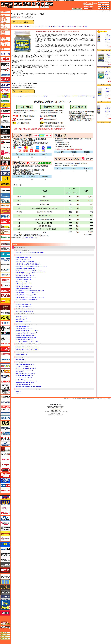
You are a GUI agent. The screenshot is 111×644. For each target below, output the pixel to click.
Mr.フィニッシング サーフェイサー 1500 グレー (26, 294)
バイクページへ (5, 25)
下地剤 (86, 26)
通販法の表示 (5, 639)
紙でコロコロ (5, 196)
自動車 (16, 4)
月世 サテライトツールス (5, 222)
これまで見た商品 (77, 9)
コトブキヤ (5, 237)
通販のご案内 (5, 635)
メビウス (5, 534)
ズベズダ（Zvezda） (5, 301)
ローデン (5, 613)
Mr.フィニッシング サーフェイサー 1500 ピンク (26, 300)
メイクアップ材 (23, 362)
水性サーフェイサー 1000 (21, 281)
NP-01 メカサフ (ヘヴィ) (21, 316)
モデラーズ (5, 544)
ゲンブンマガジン (5, 227)
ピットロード (5, 402)
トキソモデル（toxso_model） (5, 339)
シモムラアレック (5, 275)
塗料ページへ (5, 38)
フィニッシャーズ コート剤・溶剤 (32, 389)
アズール (5, 85)
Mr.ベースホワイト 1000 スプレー (23, 304)
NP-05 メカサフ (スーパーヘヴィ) (23, 322)
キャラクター (25, 4)
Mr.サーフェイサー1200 (21, 26)
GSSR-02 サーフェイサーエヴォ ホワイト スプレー (27, 348)
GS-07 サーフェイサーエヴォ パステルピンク (26, 334)
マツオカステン (5, 508)
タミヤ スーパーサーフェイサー (23, 366)
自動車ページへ (5, 22)
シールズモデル (5, 259)
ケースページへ (5, 45)
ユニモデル (5, 577)
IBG (5, 64)
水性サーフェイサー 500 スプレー (23, 280)
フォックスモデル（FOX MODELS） (5, 423)
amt (5, 153)
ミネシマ (5, 518)
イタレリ (5, 116)
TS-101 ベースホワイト (21, 360)
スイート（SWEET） (5, 280)
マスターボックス (5, 502)
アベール (5, 95)
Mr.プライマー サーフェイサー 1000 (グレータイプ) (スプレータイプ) (31, 267)
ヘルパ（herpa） (5, 459)
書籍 (51, 4)
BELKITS (5, 454)
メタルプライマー (20, 372)
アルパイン (5, 101)
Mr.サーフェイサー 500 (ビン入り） (24, 289)
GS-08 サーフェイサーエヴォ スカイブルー (25, 336)
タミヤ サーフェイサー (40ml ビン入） (24, 376)
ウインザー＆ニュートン (5, 121)
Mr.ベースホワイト (26, 302)
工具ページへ (5, 40)
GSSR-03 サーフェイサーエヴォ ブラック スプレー (27, 350)
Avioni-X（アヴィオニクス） (5, 69)
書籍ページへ (5, 49)
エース (5, 158)
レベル (5, 608)
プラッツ (5, 439)
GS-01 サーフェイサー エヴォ (22, 327)
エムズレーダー (5, 623)
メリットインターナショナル (5, 539)
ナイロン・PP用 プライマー (22, 379)
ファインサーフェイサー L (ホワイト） (24, 370)
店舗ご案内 (5, 633)
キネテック (5, 206)
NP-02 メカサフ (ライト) (21, 318)
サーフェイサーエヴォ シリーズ (29, 324)
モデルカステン (5, 554)
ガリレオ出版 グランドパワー (5, 211)
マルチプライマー (20, 393)
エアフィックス (5, 142)
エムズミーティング (5, 627)
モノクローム (5, 560)
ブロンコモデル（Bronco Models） (5, 444)
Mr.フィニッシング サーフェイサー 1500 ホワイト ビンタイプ (30, 298)
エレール (5, 179)
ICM (5, 59)
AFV (5, 15)
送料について (5, 637)
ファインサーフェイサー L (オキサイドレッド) (26, 381)
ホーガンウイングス (5, 465)
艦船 (11, 4)
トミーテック (5, 344)
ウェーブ (5, 127)
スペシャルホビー (5, 296)
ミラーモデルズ (5, 528)
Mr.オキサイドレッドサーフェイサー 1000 (25, 269)
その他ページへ (5, 34)
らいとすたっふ (5, 592)
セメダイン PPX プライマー (22, 355)
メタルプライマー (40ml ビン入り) (23, 385)
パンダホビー (5, 387)
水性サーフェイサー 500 (21, 285)
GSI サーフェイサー (57, 26)
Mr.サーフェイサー (22, 16)
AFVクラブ (5, 147)
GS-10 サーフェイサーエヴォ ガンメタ (24, 339)
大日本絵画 (5, 313)
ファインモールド (5, 408)
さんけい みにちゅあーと (5, 249)
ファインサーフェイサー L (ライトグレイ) (25, 374)
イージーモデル (5, 106)
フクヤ (5, 428)
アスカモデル (5, 90)
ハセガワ (5, 366)
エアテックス (5, 137)
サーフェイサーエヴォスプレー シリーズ (31, 344)
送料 (104, 5)
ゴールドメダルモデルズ (5, 232)
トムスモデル (5, 349)
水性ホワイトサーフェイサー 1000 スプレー (26, 276)
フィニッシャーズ (20, 389)
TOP (7, 7)
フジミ (5, 434)
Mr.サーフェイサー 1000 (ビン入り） (24, 287)
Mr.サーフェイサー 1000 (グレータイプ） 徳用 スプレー (28, 265)
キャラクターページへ (5, 29)
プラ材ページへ (5, 43)
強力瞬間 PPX (24, 352)
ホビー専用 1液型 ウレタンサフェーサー (25, 311)
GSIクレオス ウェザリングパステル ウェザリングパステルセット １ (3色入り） (30, 96)
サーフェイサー (79, 26)
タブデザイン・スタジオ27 (5, 318)
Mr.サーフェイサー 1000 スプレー (23, 258)
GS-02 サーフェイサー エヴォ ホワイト (25, 328)
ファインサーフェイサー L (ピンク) (24, 377)
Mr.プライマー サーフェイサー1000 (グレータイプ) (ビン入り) (30, 290)
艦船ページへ (5, 20)
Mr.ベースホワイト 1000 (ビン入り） (24, 306)
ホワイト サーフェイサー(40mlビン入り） (25, 365)
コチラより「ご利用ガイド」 (32, 238)
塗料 (34, 4)
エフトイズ (5, 168)
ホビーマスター (5, 491)
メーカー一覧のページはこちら (5, 54)
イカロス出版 (5, 111)
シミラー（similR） (5, 270)
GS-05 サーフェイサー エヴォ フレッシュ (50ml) (27, 330)
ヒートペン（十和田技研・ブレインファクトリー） (5, 392)
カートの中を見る (88, 9)
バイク (20, 4)
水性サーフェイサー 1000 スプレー (24, 274)
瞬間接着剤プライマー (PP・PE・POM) (25, 383)
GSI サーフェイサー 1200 (44, 26)
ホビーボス (5, 485)
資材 (43, 4)
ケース (47, 4)
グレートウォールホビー (5, 216)
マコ (5, 497)
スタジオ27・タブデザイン (5, 290)
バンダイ (5, 382)
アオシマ (5, 75)
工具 (38, 4)
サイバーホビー (5, 244)
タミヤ (17, 357)
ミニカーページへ (5, 32)
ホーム (65, 399)
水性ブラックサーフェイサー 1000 (23, 283)
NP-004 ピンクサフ (20, 320)
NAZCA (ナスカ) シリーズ (28, 314)
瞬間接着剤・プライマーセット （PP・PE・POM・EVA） (29, 387)
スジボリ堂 (5, 285)
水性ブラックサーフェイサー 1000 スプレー (26, 278)
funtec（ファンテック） (5, 413)
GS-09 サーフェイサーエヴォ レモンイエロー (26, 338)
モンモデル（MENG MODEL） (5, 570)
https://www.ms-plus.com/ (55, 409)
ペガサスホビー (5, 449)
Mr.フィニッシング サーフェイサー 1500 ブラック (27, 292)
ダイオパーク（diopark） (5, 308)
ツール (70, 399)
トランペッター (5, 359)
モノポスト (5, 565)
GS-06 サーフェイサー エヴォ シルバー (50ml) (26, 332)
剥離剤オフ (18, 391)
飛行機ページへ (5, 18)
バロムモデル (5, 376)
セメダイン (18, 352)
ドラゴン (5, 354)
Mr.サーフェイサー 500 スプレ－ (23, 259)
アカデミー (5, 80)
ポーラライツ (5, 470)
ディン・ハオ (5, 328)
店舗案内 (104, 9)
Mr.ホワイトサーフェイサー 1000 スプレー (25, 261)
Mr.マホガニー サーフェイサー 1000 (24, 296)
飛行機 (7, 4)
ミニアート (5, 513)
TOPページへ (5, 12)
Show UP (18, 309)
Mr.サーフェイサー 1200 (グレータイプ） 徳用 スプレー (28, 263)
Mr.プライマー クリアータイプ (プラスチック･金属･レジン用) (30, 253)
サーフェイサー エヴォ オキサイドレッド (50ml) (27, 341)
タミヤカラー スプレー (24, 357)
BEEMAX (5, 397)
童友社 (5, 333)
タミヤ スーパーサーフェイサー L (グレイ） (26, 368)
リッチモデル (5, 603)
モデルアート (5, 549)
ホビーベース (5, 480)
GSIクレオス (15, 86)
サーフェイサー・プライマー (27, 309)
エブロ (5, 173)
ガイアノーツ (19, 314)
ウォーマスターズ (5, 132)
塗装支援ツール (25, 250)
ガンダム (29, 4)
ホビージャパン (5, 475)
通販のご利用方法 (104, 3)
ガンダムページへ (5, 27)
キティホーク (5, 201)
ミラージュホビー (5, 523)
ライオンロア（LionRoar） (5, 587)
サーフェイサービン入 (68, 26)
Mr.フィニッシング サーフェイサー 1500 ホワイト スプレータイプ (31, 272)
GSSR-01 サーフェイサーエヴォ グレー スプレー (27, 346)
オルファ (5, 184)
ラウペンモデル (5, 597)
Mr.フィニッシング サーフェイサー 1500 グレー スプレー (29, 270)
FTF (5, 163)
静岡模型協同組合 (5, 265)
